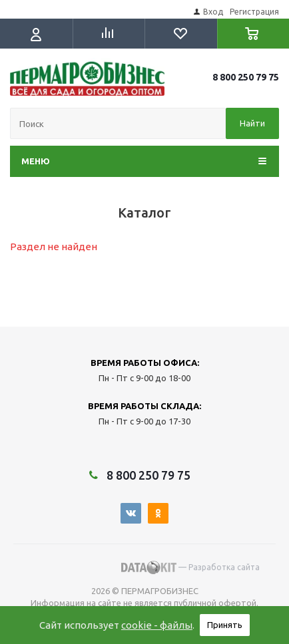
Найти (252, 123)
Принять (225, 625)
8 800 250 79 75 (246, 77)
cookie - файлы (157, 625)
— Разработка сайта (190, 567)
